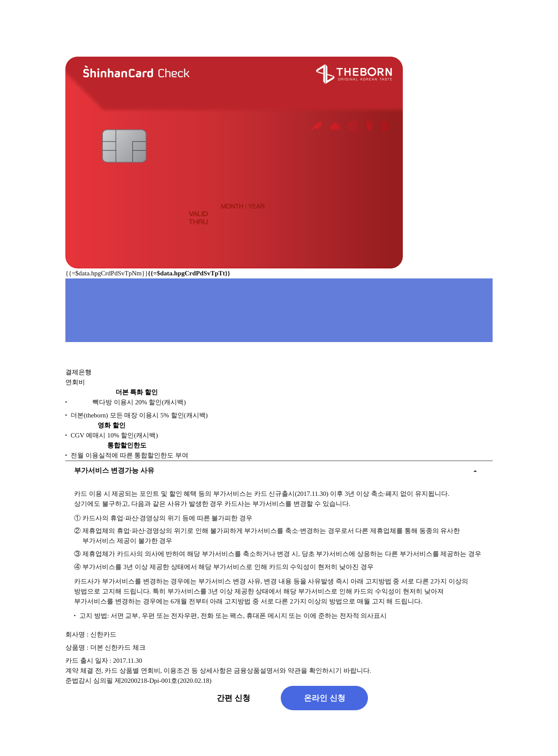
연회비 (75, 385)
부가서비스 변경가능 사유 (114, 473)
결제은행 (78, 375)
